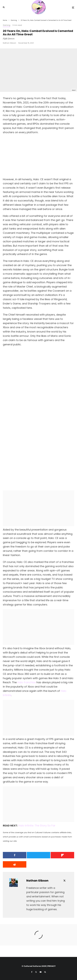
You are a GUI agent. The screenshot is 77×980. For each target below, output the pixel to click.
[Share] (14, 855)
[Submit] (14, 864)
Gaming (7, 25)
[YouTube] (41, 972)
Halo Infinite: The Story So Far (37, 825)
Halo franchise (27, 682)
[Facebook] (32, 972)
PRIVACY (52, 966)
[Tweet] (38, 855)
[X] (36, 972)
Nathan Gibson (9, 43)
